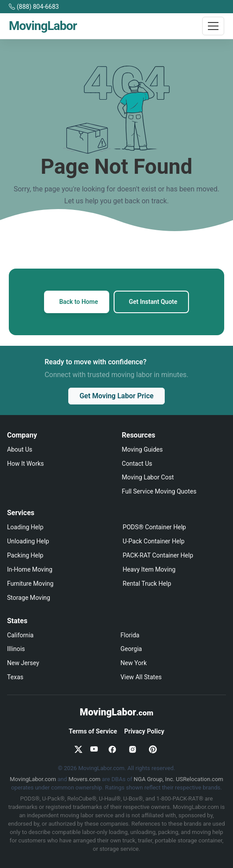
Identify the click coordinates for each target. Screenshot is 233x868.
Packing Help (25, 555)
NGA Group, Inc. (154, 779)
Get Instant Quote (153, 302)
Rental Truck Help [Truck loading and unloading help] (147, 584)
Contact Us (137, 464)
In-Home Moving (30, 569)
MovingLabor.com (33, 779)
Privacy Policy (144, 731)
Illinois (16, 649)
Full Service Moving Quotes (159, 491)
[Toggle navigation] (213, 26)
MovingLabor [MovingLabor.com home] (116, 712)
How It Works (26, 464)
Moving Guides (142, 449)
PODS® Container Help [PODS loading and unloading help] (155, 527)
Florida (130, 635)
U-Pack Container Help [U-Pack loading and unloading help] (154, 541)
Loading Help (25, 527)
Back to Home (78, 302)
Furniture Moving (30, 584)
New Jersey (23, 663)
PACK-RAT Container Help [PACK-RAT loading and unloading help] (158, 555)
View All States (141, 677)
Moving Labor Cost (148, 477)
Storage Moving (29, 598)
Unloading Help (28, 541)
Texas (15, 677)
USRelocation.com (199, 779)
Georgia (131, 649)
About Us (20, 449)
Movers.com (85, 779)
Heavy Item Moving (149, 569)
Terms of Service (93, 731)
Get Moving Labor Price (116, 396)
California (20, 635)
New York (134, 663)
